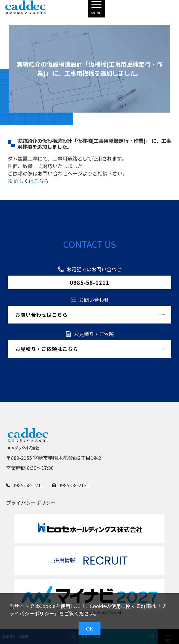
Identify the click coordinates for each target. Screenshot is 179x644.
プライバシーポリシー (31, 503)
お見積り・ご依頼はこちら (47, 349)
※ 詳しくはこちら (28, 181)
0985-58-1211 (89, 282)
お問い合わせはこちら (41, 315)
